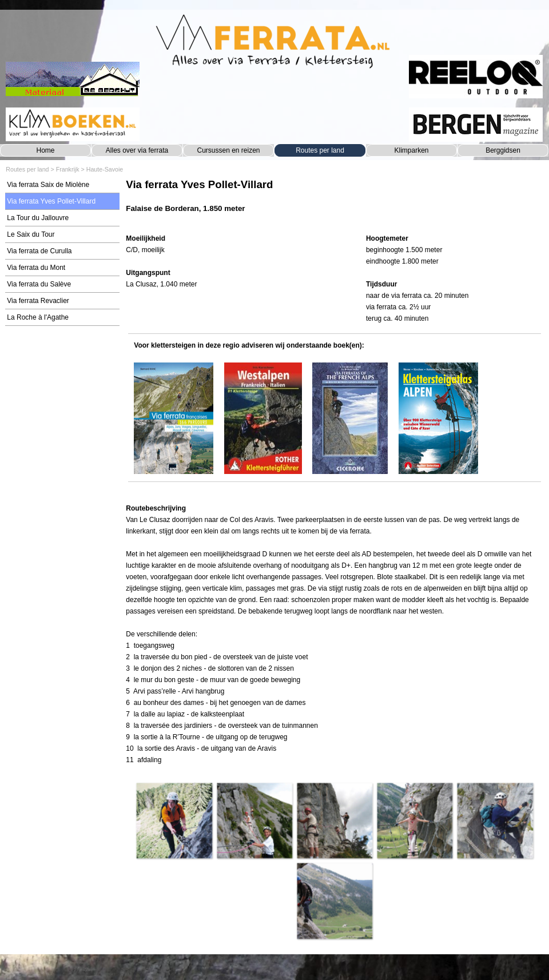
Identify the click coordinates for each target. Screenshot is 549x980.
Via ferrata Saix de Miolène (48, 185)
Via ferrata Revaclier (38, 301)
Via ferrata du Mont (36, 268)
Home (45, 150)
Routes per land (320, 150)
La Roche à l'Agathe (38, 317)
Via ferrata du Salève (39, 284)
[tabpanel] (334, 202)
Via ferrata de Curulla (39, 251)
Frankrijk (68, 169)
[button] (174, 820)
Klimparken (411, 150)
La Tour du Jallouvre (38, 218)
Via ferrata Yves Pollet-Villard (51, 201)
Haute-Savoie (105, 169)
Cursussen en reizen (228, 150)
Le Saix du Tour (31, 234)
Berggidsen (503, 150)
